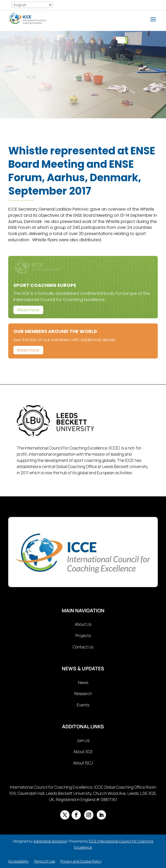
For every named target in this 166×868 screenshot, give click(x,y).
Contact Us (83, 647)
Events (83, 705)
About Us (83, 624)
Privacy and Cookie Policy (81, 861)
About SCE (83, 752)
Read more (28, 310)
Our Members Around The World (55, 331)
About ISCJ (83, 763)
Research (83, 694)
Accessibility (18, 861)
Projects (83, 636)
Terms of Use (44, 861)
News (83, 682)
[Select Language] (32, 5)
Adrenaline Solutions (50, 841)
